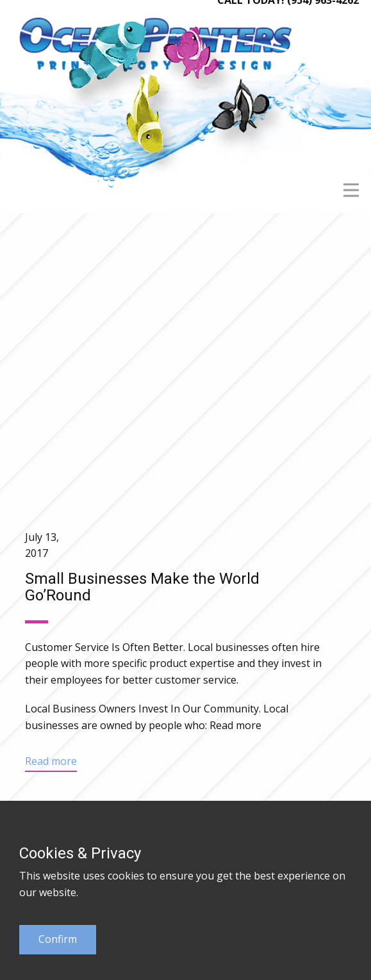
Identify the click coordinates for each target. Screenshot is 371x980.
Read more (235, 725)
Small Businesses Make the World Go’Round (142, 587)
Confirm (58, 939)
